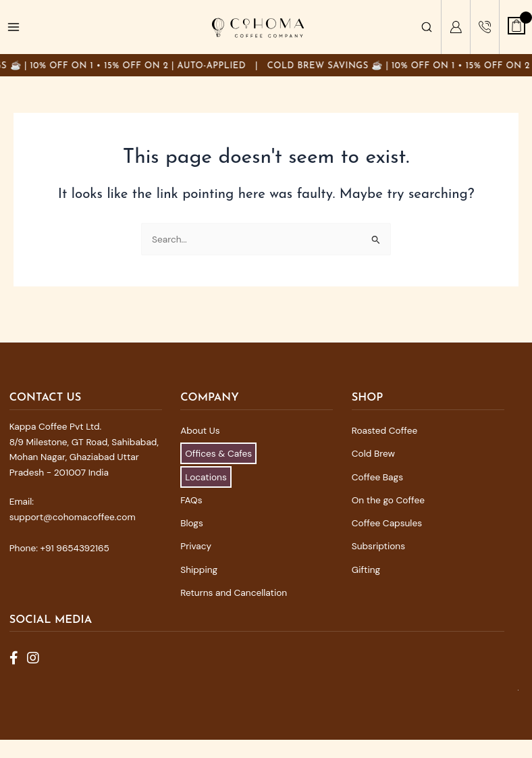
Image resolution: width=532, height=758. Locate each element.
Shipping (199, 570)
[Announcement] (266, 65)
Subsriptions (378, 546)
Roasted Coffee (384, 430)
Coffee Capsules (387, 523)
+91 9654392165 (75, 548)
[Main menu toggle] (14, 27)
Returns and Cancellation (234, 592)
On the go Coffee (388, 500)
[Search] (427, 27)
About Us (200, 430)
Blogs (192, 523)
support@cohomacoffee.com (73, 517)
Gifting (366, 570)
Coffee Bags (377, 477)
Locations (206, 477)
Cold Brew (373, 453)
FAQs (191, 500)
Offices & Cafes (218, 453)
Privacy (196, 546)
